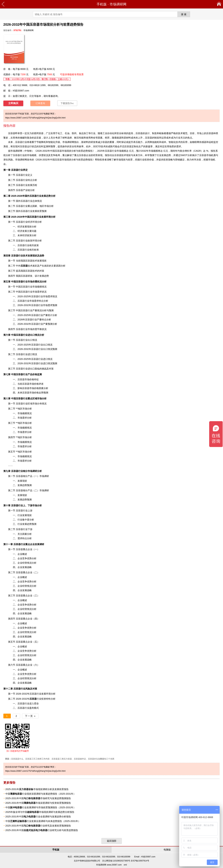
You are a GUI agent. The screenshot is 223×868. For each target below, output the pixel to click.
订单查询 (40, 103)
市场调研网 (118, 4)
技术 (26, 266)
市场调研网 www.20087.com (109, 865)
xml (125, 865)
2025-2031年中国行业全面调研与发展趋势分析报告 (38, 817)
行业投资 (38, 699)
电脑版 (167, 850)
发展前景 (37, 211)
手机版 (102, 4)
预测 (152, 155)
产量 (45, 324)
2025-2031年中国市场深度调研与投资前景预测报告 (38, 803)
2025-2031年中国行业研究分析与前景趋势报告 (42, 830)
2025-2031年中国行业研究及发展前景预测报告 (38, 826)
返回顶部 (112, 841)
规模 (124, 151)
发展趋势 (27, 524)
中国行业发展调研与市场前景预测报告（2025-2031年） (41, 807)
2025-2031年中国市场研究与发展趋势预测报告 (38, 798)
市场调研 (44, 490)
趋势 (85, 151)
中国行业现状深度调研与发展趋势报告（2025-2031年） (41, 794)
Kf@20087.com (21, 91)
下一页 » (30, 716)
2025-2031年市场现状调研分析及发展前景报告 (37, 789)
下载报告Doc (67, 103)
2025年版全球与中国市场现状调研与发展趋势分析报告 (40, 812)
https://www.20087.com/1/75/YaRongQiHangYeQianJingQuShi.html (35, 118)
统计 (50, 315)
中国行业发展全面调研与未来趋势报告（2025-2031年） (43, 821)
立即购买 (13, 103)
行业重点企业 (24, 544)
